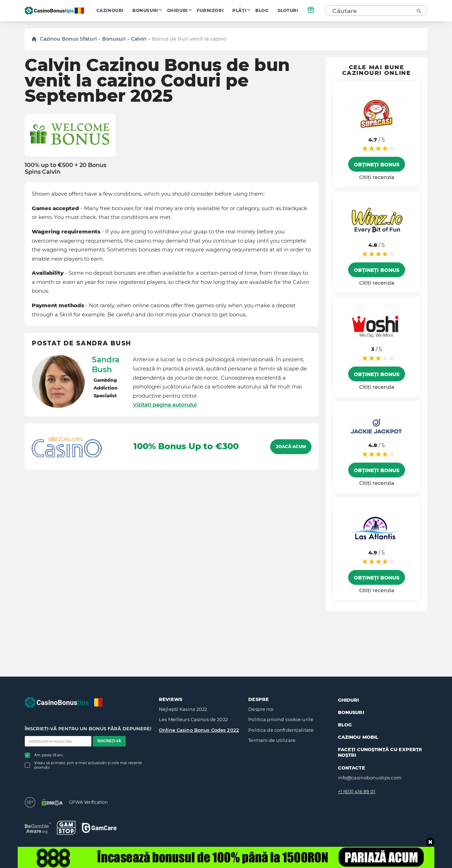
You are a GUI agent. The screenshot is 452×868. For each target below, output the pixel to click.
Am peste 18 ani (44, 755)
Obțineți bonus (377, 165)
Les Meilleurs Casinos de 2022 (193, 719)
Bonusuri (145, 11)
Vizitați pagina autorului (165, 405)
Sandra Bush (106, 364)
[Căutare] (418, 11)
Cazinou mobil (358, 737)
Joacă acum (291, 447)
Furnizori (210, 11)
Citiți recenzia (377, 177)
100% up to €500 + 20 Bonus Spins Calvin (66, 168)
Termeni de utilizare (272, 740)
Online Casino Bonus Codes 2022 (199, 730)
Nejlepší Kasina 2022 (183, 709)
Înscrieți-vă (109, 741)
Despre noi (261, 709)
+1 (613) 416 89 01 (357, 791)
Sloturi (288, 11)
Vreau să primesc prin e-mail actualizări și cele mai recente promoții (83, 765)
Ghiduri (177, 11)
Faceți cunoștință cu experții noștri (380, 752)
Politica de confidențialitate (281, 730)
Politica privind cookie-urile (281, 719)
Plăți (239, 11)
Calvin (139, 39)
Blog (262, 11)
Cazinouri (110, 11)
